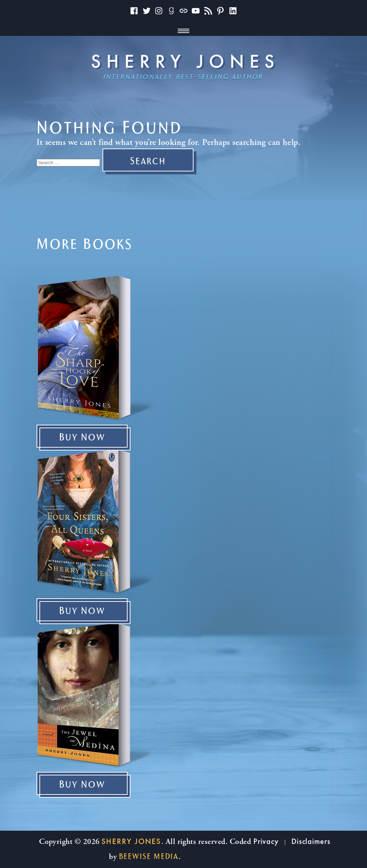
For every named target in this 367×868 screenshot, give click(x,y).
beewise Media (149, 857)
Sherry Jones (131, 841)
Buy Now (82, 438)
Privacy (266, 841)
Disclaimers (311, 841)
